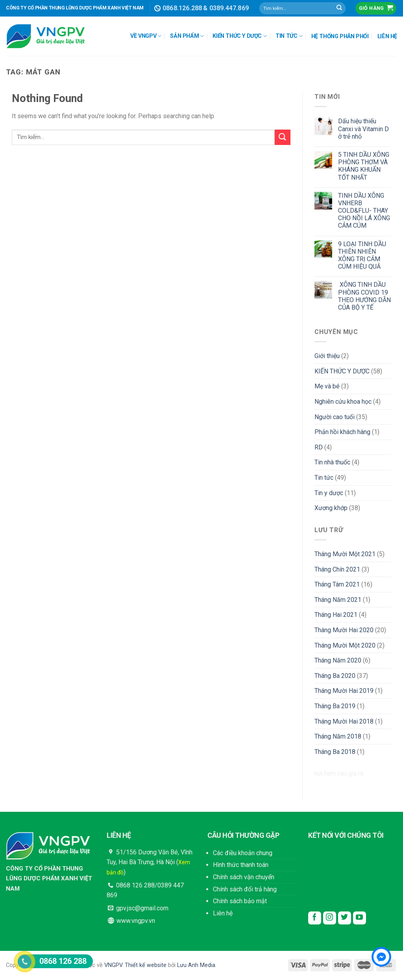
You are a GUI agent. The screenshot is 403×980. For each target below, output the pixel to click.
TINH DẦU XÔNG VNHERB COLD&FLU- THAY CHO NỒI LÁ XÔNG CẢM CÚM (364, 211)
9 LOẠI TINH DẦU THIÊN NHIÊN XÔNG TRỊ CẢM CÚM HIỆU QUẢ (362, 255)
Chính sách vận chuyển (244, 877)
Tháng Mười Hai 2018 (344, 721)
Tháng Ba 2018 (335, 752)
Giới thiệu (327, 356)
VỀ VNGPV (146, 36)
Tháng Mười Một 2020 (345, 645)
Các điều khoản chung (243, 853)
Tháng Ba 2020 (335, 676)
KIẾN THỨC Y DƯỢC (239, 36)
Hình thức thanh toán (241, 865)
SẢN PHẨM (187, 36)
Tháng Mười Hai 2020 (344, 630)
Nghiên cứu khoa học (343, 402)
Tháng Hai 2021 (336, 615)
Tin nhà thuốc (332, 462)
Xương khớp (331, 508)
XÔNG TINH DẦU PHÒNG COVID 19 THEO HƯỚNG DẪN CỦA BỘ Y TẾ (364, 296)
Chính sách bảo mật (240, 901)
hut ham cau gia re (339, 773)
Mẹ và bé (327, 386)
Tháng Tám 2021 (337, 584)
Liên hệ (223, 913)
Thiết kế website (146, 965)
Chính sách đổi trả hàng (245, 889)
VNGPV (113, 965)
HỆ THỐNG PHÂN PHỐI (340, 36)
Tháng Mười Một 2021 (345, 554)
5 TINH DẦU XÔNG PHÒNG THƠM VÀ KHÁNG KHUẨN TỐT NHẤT (364, 166)
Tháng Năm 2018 (338, 736)
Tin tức (324, 478)
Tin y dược (329, 493)
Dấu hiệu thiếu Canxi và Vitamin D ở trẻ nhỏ (363, 129)
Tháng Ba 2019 (335, 706)
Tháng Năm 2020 (338, 660)
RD (319, 447)
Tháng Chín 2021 (337, 569)
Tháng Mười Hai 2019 (344, 691)
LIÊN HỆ (387, 36)
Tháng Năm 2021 (338, 600)
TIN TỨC (289, 36)
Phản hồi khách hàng (342, 432)
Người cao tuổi (335, 417)
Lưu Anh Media (196, 965)
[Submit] (339, 8)
